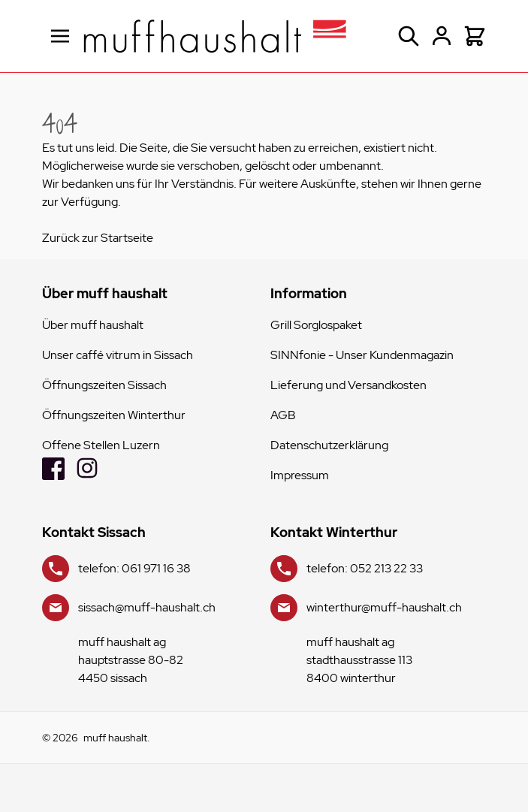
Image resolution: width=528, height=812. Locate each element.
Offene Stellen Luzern (101, 445)
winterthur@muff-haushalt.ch (384, 607)
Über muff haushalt (93, 325)
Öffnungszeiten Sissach (104, 385)
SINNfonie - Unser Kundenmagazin (362, 355)
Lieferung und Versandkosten (348, 385)
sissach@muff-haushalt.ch (147, 607)
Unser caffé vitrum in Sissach (118, 355)
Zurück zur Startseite (98, 238)
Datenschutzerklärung (329, 445)
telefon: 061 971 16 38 (134, 568)
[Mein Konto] (442, 36)
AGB (283, 415)
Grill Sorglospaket (316, 325)
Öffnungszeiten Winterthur (114, 415)
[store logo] (215, 36)
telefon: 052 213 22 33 (365, 568)
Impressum (300, 475)
